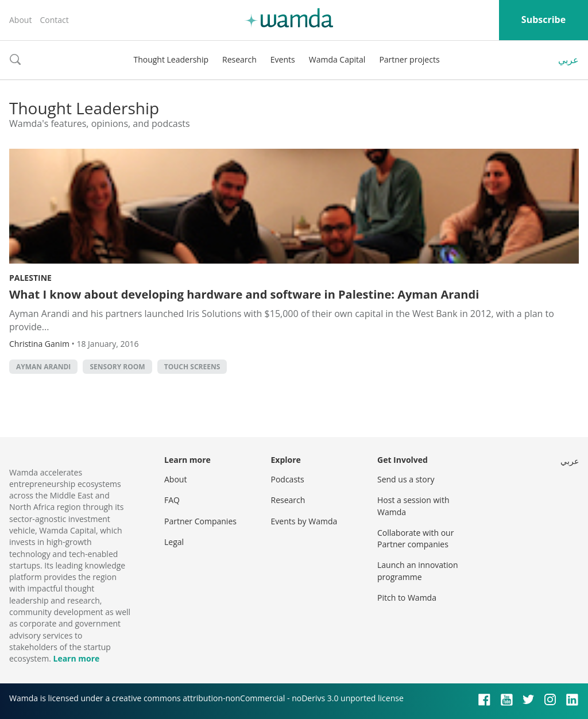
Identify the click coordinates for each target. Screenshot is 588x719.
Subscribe (543, 20)
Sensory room (117, 367)
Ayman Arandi (43, 367)
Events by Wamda (304, 521)
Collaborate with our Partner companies (415, 538)
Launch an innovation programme (418, 571)
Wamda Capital (337, 59)
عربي (568, 60)
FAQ (172, 500)
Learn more (76, 658)
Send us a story (406, 479)
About (20, 20)
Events (283, 59)
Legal (174, 542)
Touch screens (192, 367)
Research (239, 59)
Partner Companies (200, 521)
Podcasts (288, 479)
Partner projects (409, 59)
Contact (54, 20)
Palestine (30, 278)
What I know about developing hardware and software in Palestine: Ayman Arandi (244, 294)
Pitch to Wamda (407, 598)
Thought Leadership (171, 59)
